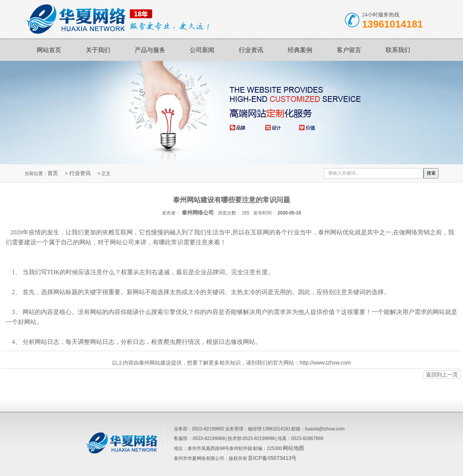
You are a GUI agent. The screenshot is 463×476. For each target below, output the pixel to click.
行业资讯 (251, 50)
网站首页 (49, 50)
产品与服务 (150, 50)
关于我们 (98, 50)
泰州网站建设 (155, 363)
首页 (53, 173)
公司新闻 (202, 50)
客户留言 (349, 50)
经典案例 (300, 50)
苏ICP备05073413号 (272, 458)
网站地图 (293, 448)
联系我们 (398, 50)
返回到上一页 (442, 375)
